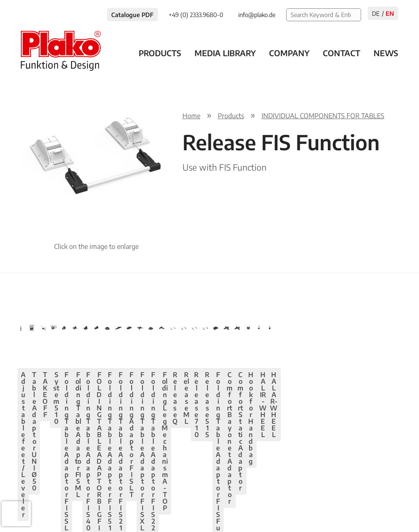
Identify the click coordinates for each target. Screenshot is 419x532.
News (386, 53)
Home (191, 116)
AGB (356, 505)
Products (160, 53)
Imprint (325, 505)
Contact (342, 53)
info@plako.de (148, 505)
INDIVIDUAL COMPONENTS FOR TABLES (323, 116)
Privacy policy (281, 505)
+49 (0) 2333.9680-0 (84, 505)
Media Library (225, 53)
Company (289, 53)
